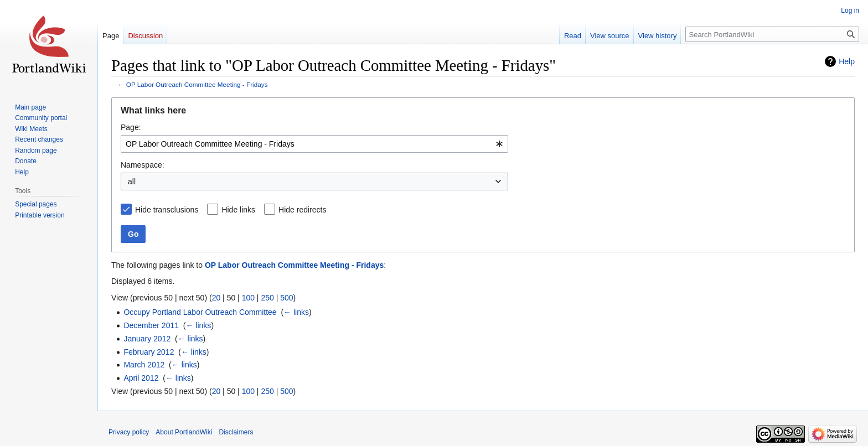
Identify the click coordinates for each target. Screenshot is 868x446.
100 (248, 298)
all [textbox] (132, 181)
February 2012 (149, 352)
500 (286, 298)
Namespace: (143, 165)
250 (267, 298)
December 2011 (151, 325)
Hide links (238, 210)
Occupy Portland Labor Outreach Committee (200, 312)
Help (847, 61)
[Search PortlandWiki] (772, 34)
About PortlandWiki (184, 432)
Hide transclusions (167, 210)
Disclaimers (236, 432)
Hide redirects (302, 210)
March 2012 (144, 365)
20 (216, 298)
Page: (131, 127)
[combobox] (314, 144)
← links (296, 312)
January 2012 (147, 339)
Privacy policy (129, 432)
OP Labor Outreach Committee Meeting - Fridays (197, 84)
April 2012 (141, 378)
